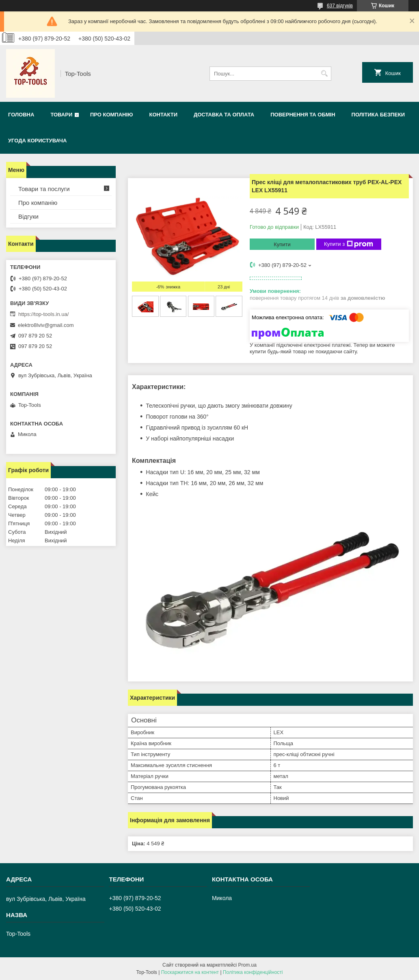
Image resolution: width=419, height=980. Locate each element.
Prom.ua (247, 965)
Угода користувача (37, 141)
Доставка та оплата (224, 115)
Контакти (163, 115)
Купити (282, 244)
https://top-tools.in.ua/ (43, 314)
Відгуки (28, 216)
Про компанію (112, 115)
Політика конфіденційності (253, 972)
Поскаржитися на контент (190, 972)
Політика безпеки (378, 115)
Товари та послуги (44, 189)
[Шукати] (324, 74)
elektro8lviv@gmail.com (46, 325)
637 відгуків (340, 6)
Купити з (349, 244)
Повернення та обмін (303, 115)
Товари (61, 115)
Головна (21, 115)
